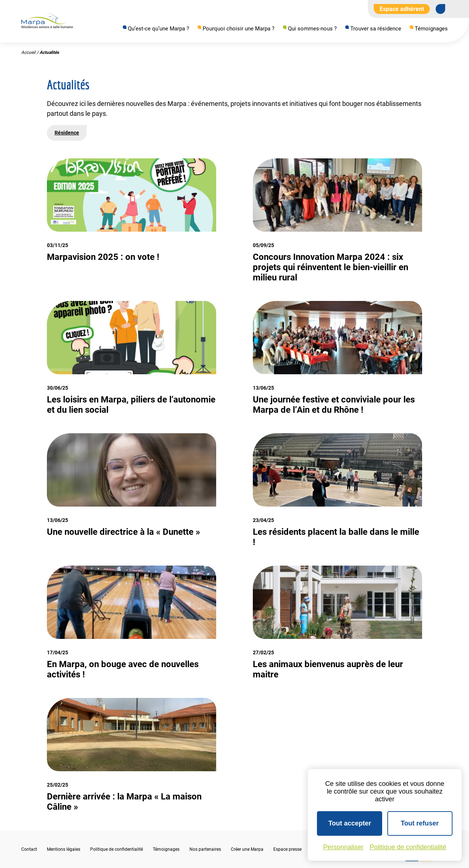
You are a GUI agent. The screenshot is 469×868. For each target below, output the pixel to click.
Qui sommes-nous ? (312, 29)
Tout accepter (350, 823)
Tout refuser (420, 823)
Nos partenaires (205, 849)
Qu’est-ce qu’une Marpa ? (158, 29)
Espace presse (287, 849)
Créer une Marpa (247, 849)
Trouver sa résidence (376, 29)
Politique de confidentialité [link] (408, 847)
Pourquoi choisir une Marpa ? (239, 29)
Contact (29, 849)
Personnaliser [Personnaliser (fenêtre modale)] (343, 847)
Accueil (28, 53)
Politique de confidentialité (117, 849)
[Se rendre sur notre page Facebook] (440, 9)
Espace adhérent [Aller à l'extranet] (402, 9)
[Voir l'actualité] (132, 220)
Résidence (67, 133)
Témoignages (431, 29)
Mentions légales (64, 849)
